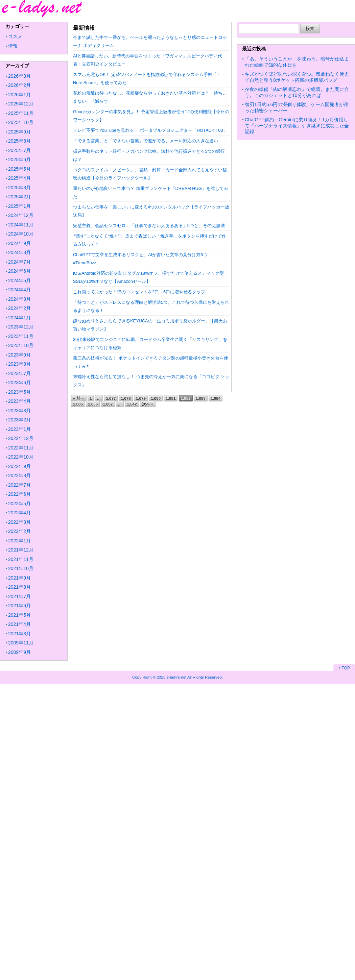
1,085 (78, 404)
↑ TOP (344, 668)
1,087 (108, 404)
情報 (13, 46)
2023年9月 (19, 355)
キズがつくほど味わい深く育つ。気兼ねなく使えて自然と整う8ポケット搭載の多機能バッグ (297, 77)
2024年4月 (19, 290)
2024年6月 (19, 271)
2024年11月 (21, 225)
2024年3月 (19, 299)
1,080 (156, 398)
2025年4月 (19, 178)
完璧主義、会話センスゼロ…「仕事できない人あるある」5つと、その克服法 (149, 226)
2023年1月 (19, 429)
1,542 (132, 404)
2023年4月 (19, 401)
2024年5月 (19, 280)
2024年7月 (19, 262)
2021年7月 (19, 596)
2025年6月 (19, 160)
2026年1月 (19, 95)
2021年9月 (19, 578)
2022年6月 (19, 494)
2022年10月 (21, 457)
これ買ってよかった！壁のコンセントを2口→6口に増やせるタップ (139, 292)
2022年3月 (19, 522)
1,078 (126, 398)
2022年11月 (21, 448)
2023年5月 (19, 392)
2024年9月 (19, 243)
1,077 (111, 398)
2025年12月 (21, 104)
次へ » (148, 404)
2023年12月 (21, 327)
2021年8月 (19, 587)
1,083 (201, 398)
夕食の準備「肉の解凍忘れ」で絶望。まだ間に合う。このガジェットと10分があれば (297, 92)
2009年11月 (21, 643)
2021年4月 (19, 624)
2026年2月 (19, 85)
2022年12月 (21, 438)
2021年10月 (21, 568)
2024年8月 (19, 252)
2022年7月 (19, 485)
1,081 (171, 398)
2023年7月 (19, 373)
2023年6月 (19, 383)
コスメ (15, 36)
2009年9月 (19, 652)
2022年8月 (19, 475)
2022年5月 (19, 504)
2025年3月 (19, 188)
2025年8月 (19, 141)
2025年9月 (19, 132)
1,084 (216, 398)
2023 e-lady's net (171, 677)
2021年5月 (19, 615)
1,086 (93, 404)
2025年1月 (19, 206)
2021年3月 (19, 634)
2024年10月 (21, 234)
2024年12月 (21, 215)
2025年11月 (21, 113)
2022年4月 (19, 513)
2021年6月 (19, 606)
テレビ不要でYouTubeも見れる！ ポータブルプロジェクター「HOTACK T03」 (150, 130)
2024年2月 (19, 308)
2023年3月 (19, 411)
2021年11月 (21, 559)
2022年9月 (19, 466)
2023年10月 (21, 345)
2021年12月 (21, 550)
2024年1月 (19, 318)
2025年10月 (21, 122)
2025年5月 (19, 169)
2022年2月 (19, 531)
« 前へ (79, 398)
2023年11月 (21, 336)
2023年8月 (19, 364)
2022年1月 (19, 541)
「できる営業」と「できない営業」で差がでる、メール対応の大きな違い (146, 141)
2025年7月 (19, 150)
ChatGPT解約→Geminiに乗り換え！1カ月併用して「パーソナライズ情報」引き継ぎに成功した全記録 (297, 126)
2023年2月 (19, 420)
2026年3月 (19, 76)
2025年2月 (19, 197)
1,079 (141, 398)
